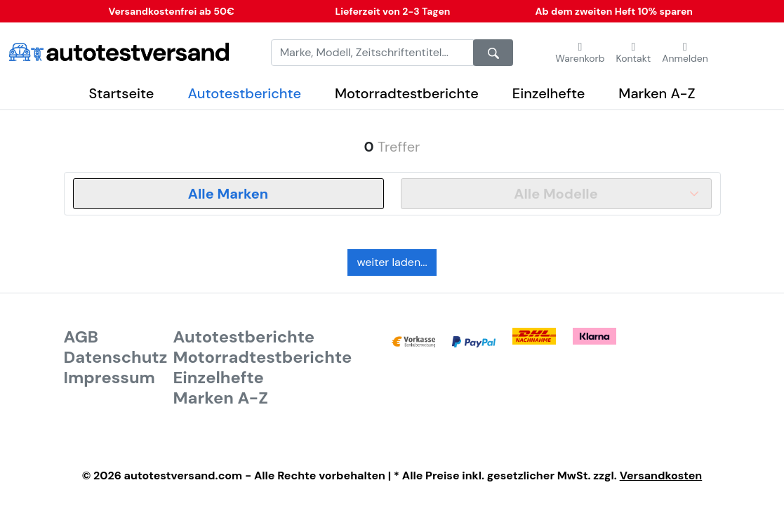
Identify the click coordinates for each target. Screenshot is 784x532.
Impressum (109, 377)
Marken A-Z (657, 93)
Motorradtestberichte (407, 93)
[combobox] (228, 194)
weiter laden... (392, 262)
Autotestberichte (244, 93)
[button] (634, 53)
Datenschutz (116, 357)
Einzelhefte (549, 93)
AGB (81, 337)
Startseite (122, 93)
